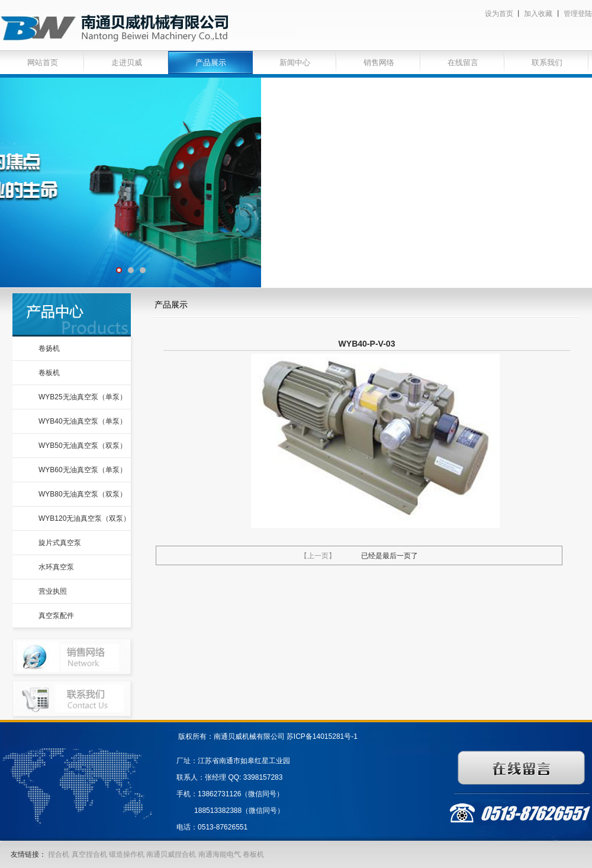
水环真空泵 (56, 567)
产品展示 (211, 63)
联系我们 (547, 63)
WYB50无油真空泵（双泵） (83, 446)
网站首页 (43, 63)
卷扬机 (49, 348)
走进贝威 (127, 63)
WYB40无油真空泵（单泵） (83, 421)
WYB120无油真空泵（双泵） (84, 518)
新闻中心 (295, 63)
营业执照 (53, 591)
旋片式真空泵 (60, 543)
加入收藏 (538, 14)
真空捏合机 (89, 854)
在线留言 (463, 63)
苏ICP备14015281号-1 (322, 736)
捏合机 (59, 854)
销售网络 (379, 63)
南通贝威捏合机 (172, 854)
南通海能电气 (221, 854)
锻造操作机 (127, 854)
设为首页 (499, 14)
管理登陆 (578, 14)
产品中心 (72, 315)
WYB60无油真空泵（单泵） (83, 470)
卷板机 (49, 373)
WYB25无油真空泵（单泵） (83, 397)
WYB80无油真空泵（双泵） (83, 494)
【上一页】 (318, 556)
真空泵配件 (56, 616)
